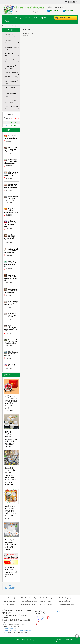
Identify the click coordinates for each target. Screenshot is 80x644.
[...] (37, 12)
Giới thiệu (18, 18)
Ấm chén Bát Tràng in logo (12, 35)
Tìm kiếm (14, 26)
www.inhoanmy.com (25, 631)
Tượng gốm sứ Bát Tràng (12, 67)
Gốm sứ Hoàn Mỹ (29, 640)
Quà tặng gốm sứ (12, 78)
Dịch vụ (44, 18)
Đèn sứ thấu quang (12, 55)
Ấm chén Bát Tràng (12, 42)
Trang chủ (8, 18)
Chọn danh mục (22, 12)
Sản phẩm (28, 18)
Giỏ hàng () (71, 2)
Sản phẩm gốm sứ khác (12, 82)
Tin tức (36, 18)
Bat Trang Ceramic (64, 612)
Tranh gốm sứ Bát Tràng (10, 101)
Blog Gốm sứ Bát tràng (12, 108)
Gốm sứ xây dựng (12, 73)
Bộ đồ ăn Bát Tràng (10, 89)
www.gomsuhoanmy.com (10, 628)
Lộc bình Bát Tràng (12, 61)
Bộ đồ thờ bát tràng (12, 95)
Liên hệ (6, 21)
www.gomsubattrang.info (10, 631)
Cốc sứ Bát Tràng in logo (12, 48)
